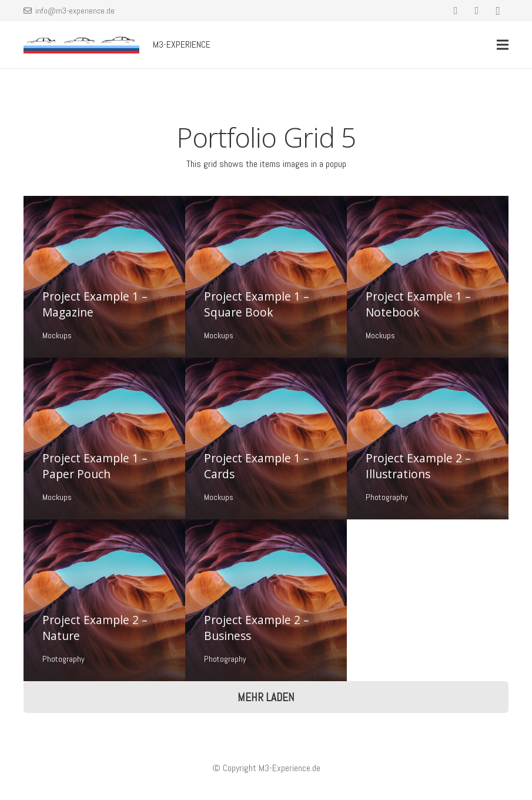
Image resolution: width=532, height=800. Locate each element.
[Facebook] (456, 11)
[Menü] (503, 45)
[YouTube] (477, 11)
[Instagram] (498, 11)
